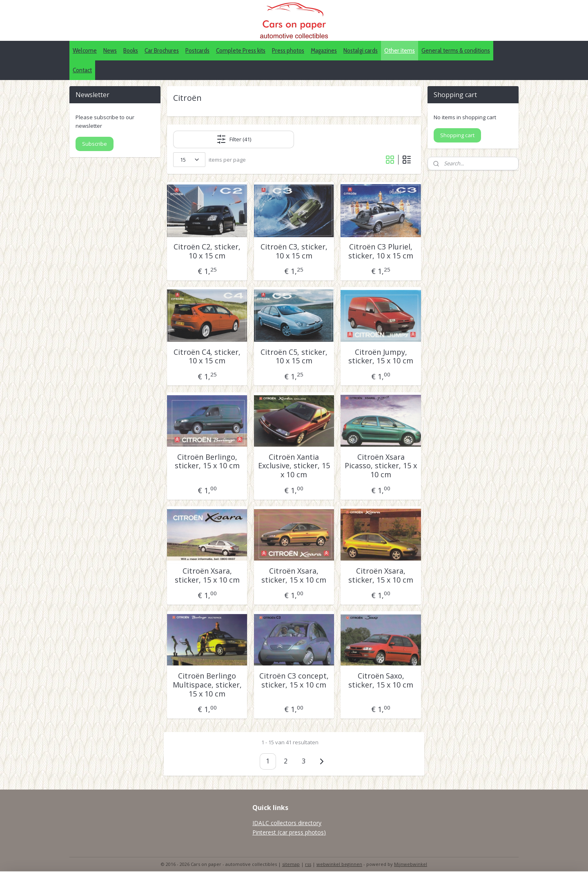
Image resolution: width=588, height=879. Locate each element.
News (110, 50)
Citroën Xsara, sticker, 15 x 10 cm (207, 575)
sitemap (291, 864)
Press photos (288, 50)
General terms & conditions (456, 50)
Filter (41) (234, 139)
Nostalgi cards (361, 50)
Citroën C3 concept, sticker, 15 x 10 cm (294, 680)
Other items (400, 50)
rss (308, 864)
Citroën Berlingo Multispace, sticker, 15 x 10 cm (207, 685)
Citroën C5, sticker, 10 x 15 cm (294, 357)
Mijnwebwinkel (411, 864)
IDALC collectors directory (287, 823)
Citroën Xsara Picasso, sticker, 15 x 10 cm (381, 466)
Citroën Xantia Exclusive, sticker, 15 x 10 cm (294, 466)
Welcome (85, 50)
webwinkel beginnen (339, 864)
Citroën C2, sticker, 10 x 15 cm (207, 251)
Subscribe (95, 144)
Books (131, 50)
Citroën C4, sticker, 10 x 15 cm (207, 357)
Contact (82, 70)
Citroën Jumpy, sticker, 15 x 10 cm (381, 357)
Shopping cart (457, 135)
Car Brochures (162, 50)
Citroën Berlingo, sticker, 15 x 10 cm (207, 462)
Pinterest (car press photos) (289, 832)
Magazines (324, 50)
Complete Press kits (241, 50)
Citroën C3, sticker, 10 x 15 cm (294, 251)
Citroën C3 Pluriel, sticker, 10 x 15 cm (381, 251)
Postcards (197, 50)
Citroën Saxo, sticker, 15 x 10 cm (381, 680)
